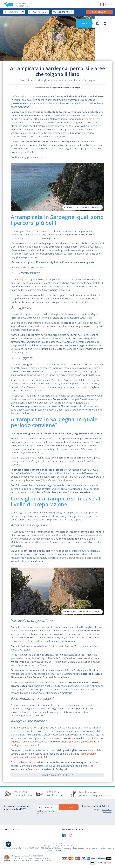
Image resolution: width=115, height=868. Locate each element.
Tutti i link (10, 829)
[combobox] (39, 12)
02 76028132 (103, 806)
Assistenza (25, 5)
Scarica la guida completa (57, 775)
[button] (103, 5)
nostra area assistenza (107, 811)
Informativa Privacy (46, 812)
